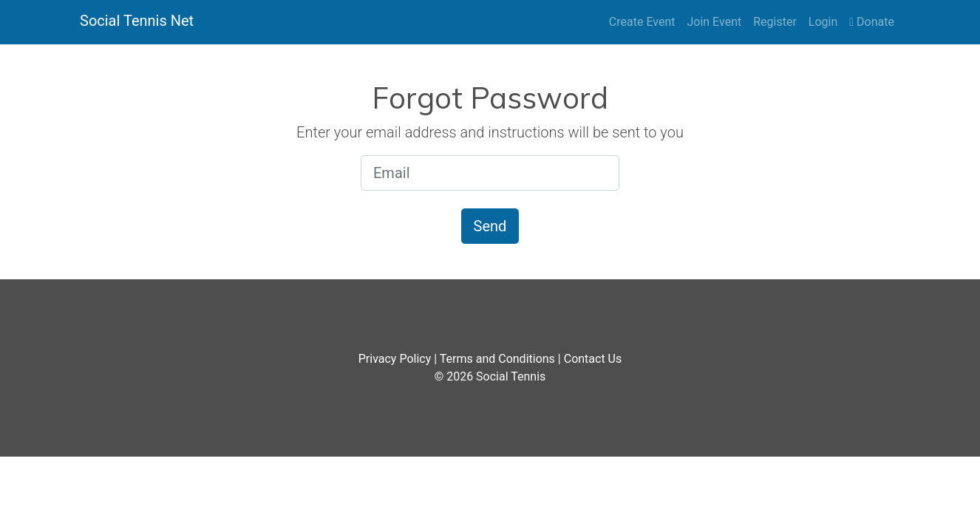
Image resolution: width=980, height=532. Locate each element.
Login (823, 22)
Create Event (642, 22)
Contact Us (593, 359)
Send (490, 226)
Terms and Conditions (497, 359)
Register (775, 22)
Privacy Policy (395, 359)
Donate (872, 22)
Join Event (714, 22)
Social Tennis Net (137, 21)
